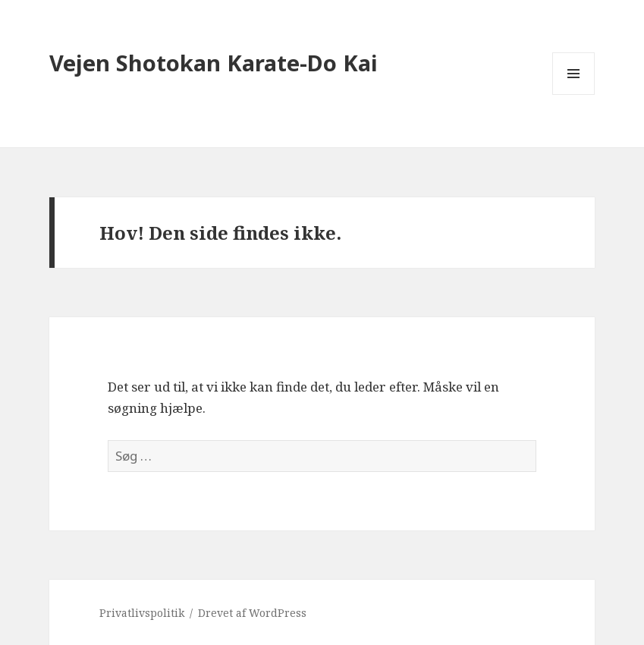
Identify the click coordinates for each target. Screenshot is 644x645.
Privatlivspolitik (142, 613)
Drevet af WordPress (252, 613)
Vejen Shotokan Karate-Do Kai (214, 63)
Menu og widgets (574, 94)
